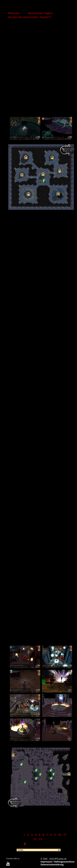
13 (40, 839)
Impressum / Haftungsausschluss (58, 862)
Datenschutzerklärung (52, 865)
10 (60, 835)
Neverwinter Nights (40, 13)
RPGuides (14, 13)
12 (35, 839)
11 (65, 835)
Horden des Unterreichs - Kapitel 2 (29, 17)
